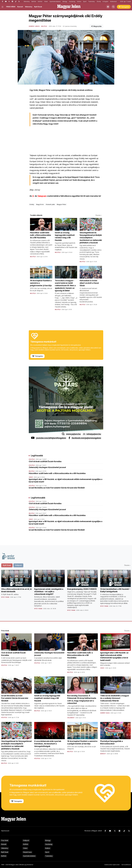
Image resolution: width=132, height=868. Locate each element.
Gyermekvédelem (55, 2)
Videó (46, 2)
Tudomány (92, 2)
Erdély (32, 204)
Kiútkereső (113, 2)
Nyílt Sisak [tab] (7, 565)
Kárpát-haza (27, 852)
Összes (99, 215)
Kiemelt (20, 7)
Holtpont (26, 840)
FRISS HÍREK (11, 7)
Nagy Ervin (40, 204)
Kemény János (34, 26)
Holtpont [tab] (18, 565)
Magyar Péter (61, 204)
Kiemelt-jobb (50, 204)
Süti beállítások (126, 865)
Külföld (40, 2)
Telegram (42, 196)
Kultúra (79, 2)
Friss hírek (5, 840)
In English (105, 2)
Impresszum (5, 831)
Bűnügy (65, 2)
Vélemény (27, 2)
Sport (85, 2)
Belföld (34, 2)
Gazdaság (72, 2)
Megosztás (96, 26)
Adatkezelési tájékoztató (112, 865)
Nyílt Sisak (38, 7)
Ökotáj (99, 2)
